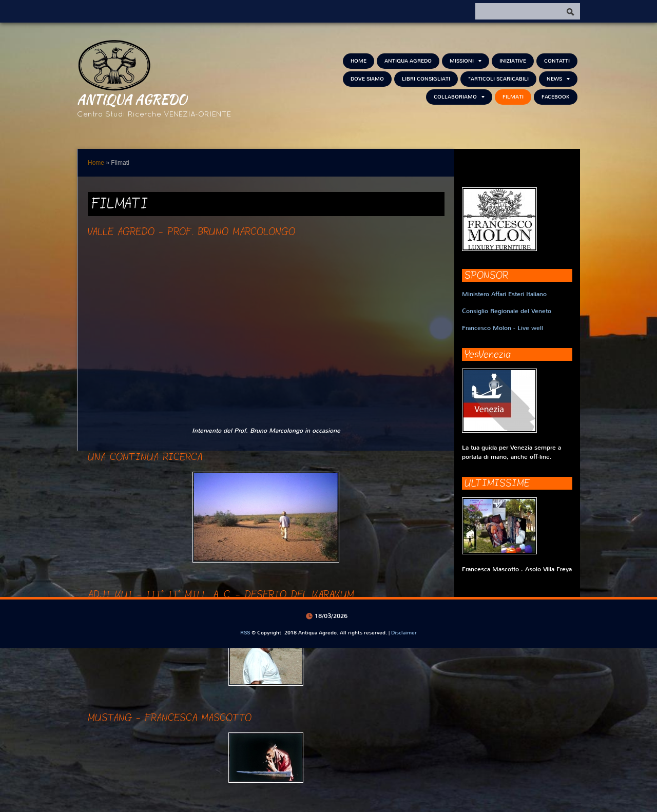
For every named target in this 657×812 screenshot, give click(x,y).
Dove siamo (367, 79)
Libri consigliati (426, 79)
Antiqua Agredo (132, 99)
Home (359, 61)
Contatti (557, 61)
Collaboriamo (459, 97)
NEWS (558, 79)
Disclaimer (404, 633)
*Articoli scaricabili (498, 79)
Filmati (513, 97)
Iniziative (513, 61)
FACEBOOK (556, 97)
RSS (245, 633)
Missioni (466, 61)
